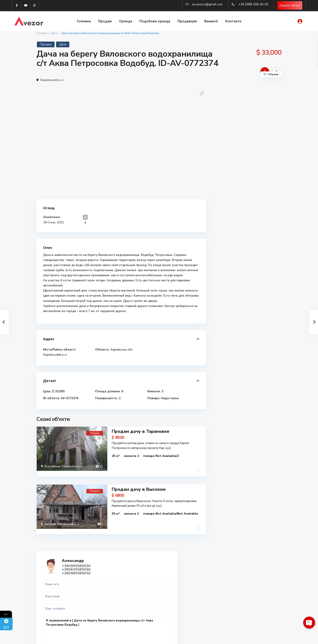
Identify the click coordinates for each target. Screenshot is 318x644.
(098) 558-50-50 (117, 588)
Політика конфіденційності (263, 637)
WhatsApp (261, 214)
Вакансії (211, 22)
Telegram (50, 574)
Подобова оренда (155, 22)
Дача (55, 33)
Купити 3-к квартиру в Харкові (248, 584)
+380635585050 (253, 107)
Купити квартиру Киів (241, 594)
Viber (47, 580)
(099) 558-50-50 (117, 594)
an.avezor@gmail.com (207, 4)
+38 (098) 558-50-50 (253, 4)
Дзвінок (233, 214)
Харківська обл (122, 350)
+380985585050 (253, 111)
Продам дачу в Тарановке (141, 431)
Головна (84, 22)
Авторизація (114, 614)
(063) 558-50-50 (117, 601)
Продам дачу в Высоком (139, 482)
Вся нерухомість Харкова (244, 599)
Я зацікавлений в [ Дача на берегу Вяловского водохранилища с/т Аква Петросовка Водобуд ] (247, 173)
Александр (249, 99)
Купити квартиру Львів (242, 589)
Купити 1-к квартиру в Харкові (248, 574)
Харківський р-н (52, 80)
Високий (50, 517)
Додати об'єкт (290, 6)
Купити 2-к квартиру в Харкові (248, 579)
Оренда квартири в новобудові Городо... (259, 327)
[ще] (168, 447)
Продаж (105, 22)
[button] (202, 93)
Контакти (233, 22)
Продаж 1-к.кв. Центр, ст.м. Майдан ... (257, 258)
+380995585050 (253, 104)
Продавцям (187, 22)
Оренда (126, 22)
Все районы (52, 466)
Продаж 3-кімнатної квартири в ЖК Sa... (257, 281)
